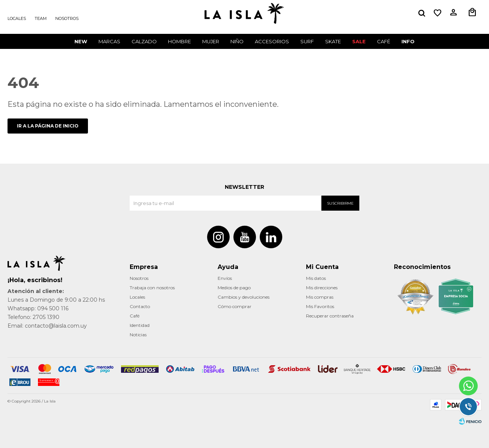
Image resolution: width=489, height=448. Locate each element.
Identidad (140, 325)
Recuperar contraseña (330, 316)
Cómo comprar (235, 306)
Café (135, 316)
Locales (17, 18)
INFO (408, 41)
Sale (359, 41)
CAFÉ (384, 41)
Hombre (179, 41)
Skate (333, 41)
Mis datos (316, 278)
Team (41, 18)
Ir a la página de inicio (48, 126)
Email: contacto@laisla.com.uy (47, 326)
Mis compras (320, 297)
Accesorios (272, 41)
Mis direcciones (322, 288)
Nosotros (67, 18)
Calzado (144, 41)
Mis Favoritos (320, 306)
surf (307, 41)
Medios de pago (234, 288)
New (81, 41)
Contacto (140, 306)
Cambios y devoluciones (244, 297)
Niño (237, 41)
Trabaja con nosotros (152, 288)
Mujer (211, 41)
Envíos (225, 278)
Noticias (138, 335)
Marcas (109, 41)
